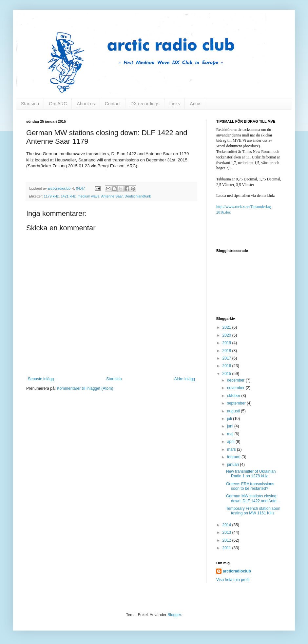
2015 (227, 374)
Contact (113, 104)
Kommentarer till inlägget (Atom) (85, 388)
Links (175, 104)
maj (231, 434)
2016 (227, 366)
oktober (234, 396)
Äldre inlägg (185, 379)
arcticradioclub (237, 571)
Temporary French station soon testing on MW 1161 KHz (253, 511)
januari (233, 465)
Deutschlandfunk (138, 196)
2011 (227, 548)
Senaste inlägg (41, 379)
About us (86, 104)
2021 (227, 327)
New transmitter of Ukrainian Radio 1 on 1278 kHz (251, 474)
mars (232, 449)
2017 (227, 358)
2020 (227, 335)
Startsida (30, 104)
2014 (227, 525)
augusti (234, 411)
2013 (227, 532)
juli (230, 419)
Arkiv (195, 104)
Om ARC (58, 104)
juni (231, 426)
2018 (227, 351)
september (237, 403)
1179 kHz (51, 196)
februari (234, 457)
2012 (227, 540)
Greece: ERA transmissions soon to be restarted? (250, 486)
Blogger (174, 615)
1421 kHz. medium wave (80, 196)
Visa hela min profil (233, 580)
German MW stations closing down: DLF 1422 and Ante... (253, 498)
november (236, 388)
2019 (227, 343)
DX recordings (145, 104)
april (231, 442)
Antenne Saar (112, 196)
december (236, 380)
